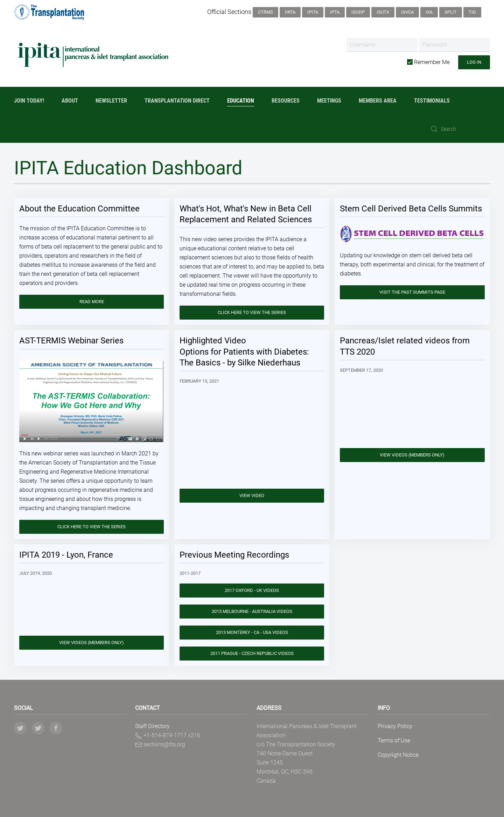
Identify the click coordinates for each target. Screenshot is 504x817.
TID (472, 12)
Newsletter (111, 101)
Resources (286, 101)
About (70, 101)
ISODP (358, 12)
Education (241, 101)
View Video (252, 495)
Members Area (378, 101)
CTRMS (265, 12)
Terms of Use (394, 741)
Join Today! (29, 101)
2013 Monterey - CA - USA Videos (252, 632)
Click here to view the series (252, 312)
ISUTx (383, 12)
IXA (429, 12)
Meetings (329, 101)
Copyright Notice (398, 755)
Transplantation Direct (177, 101)
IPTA (335, 12)
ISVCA (407, 12)
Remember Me (428, 62)
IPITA (313, 12)
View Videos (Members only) (412, 455)
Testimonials (432, 101)
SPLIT (451, 12)
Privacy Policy (395, 726)
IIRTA (290, 12)
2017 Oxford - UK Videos (252, 590)
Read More (92, 302)
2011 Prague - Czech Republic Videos (252, 653)
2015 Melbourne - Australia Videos (252, 611)
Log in (474, 62)
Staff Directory (152, 726)
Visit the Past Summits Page (412, 292)
